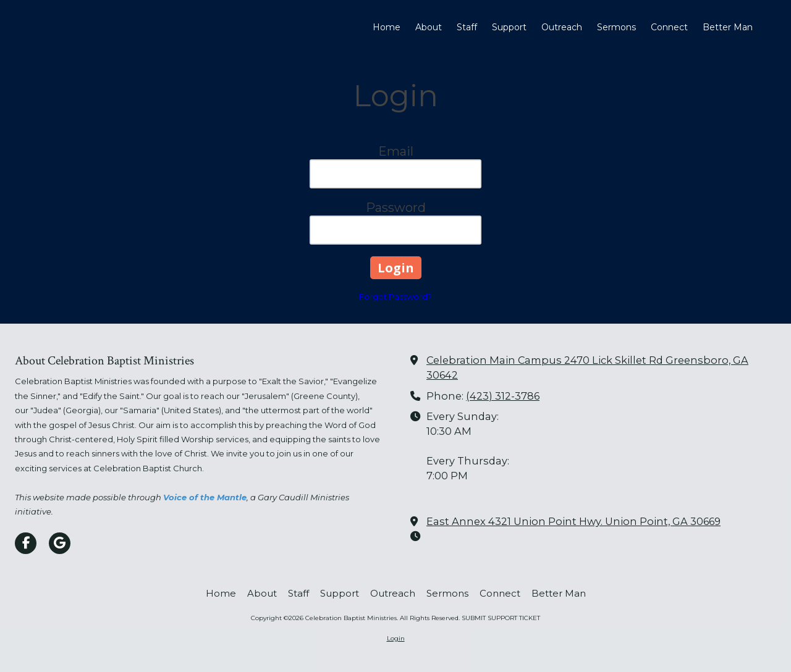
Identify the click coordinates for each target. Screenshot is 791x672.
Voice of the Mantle (205, 497)
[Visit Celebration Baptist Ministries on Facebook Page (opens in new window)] (26, 543)
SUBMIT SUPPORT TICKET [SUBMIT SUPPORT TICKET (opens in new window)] (501, 618)
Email (396, 151)
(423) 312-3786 (503, 396)
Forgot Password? (395, 296)
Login (396, 638)
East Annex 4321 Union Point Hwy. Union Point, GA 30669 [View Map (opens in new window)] (573, 521)
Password (396, 208)
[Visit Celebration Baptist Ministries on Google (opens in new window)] (60, 543)
